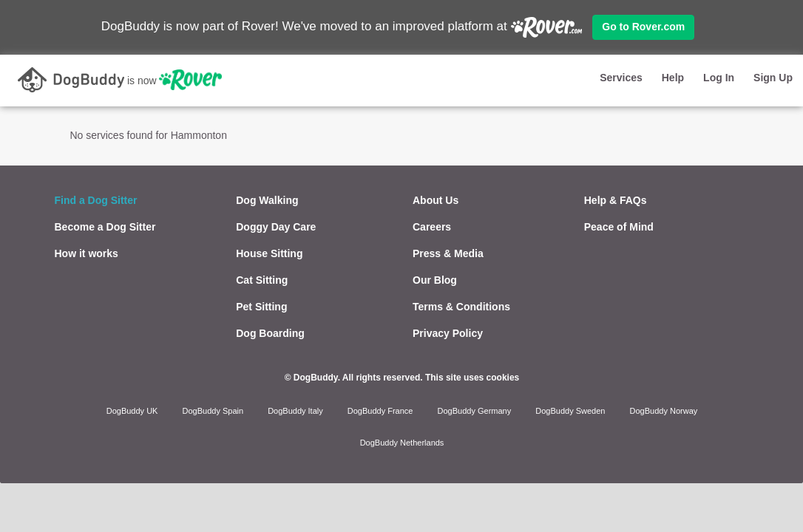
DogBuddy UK (132, 411)
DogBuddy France (380, 411)
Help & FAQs (616, 200)
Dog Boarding (270, 333)
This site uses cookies (472, 378)
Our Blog (435, 280)
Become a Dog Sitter (105, 227)
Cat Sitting (262, 280)
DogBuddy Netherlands (402, 443)
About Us (436, 200)
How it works (87, 253)
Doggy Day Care (276, 227)
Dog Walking (267, 200)
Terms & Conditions (461, 307)
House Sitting (269, 253)
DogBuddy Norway (664, 411)
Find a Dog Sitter (96, 200)
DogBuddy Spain (213, 411)
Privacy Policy (448, 333)
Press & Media (448, 253)
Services (621, 78)
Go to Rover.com (643, 27)
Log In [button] (719, 78)
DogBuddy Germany (475, 411)
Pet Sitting (261, 307)
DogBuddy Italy (295, 411)
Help (673, 78)
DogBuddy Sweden (570, 411)
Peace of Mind (619, 227)
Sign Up (773, 78)
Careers (432, 227)
